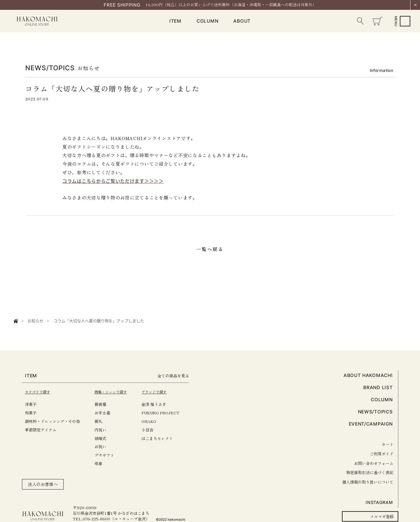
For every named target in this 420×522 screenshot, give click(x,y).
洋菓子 (31, 404)
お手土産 (106, 413)
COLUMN (207, 21)
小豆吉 (155, 430)
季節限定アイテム (41, 430)
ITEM (175, 21)
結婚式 (104, 438)
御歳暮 (104, 404)
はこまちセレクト (164, 438)
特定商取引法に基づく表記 (370, 472)
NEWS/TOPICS (375, 412)
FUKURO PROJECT (168, 413)
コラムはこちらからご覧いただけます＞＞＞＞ (113, 181)
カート (388, 444)
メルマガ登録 (382, 516)
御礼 (102, 421)
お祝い (104, 446)
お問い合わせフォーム (374, 463)
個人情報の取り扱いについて (368, 482)
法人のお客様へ (43, 484)
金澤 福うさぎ (161, 404)
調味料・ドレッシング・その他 (52, 421)
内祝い (104, 430)
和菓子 (31, 413)
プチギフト (108, 455)
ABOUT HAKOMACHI (368, 375)
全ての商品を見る (182, 376)
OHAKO (156, 421)
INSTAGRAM (379, 502)
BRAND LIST (378, 387)
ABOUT (242, 21)
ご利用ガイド (382, 454)
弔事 (102, 463)
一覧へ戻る (210, 249)
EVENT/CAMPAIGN (371, 424)
